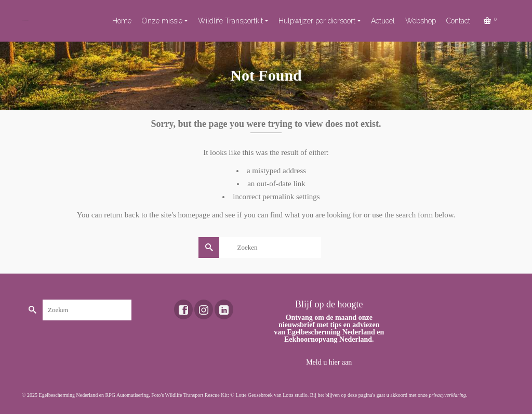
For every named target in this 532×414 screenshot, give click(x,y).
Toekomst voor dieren (25, 21)
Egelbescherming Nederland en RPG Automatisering (94, 395)
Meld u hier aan (329, 362)
